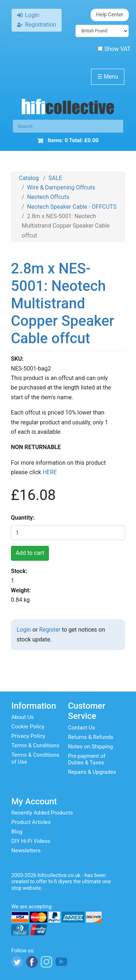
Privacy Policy (28, 736)
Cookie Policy (28, 727)
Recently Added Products (42, 813)
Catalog (29, 178)
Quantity (22, 518)
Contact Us (82, 728)
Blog (17, 832)
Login (24, 630)
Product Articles (31, 822)
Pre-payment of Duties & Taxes (87, 759)
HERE (50, 472)
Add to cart (30, 553)
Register (50, 630)
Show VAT (114, 49)
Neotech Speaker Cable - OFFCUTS (72, 207)
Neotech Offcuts (48, 197)
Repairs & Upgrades (92, 772)
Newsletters (26, 851)
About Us (22, 717)
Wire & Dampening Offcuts (61, 187)
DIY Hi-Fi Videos (31, 841)
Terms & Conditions (35, 745)
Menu (108, 77)
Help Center (110, 15)
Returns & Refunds (91, 737)
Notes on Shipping (91, 747)
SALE (55, 178)
